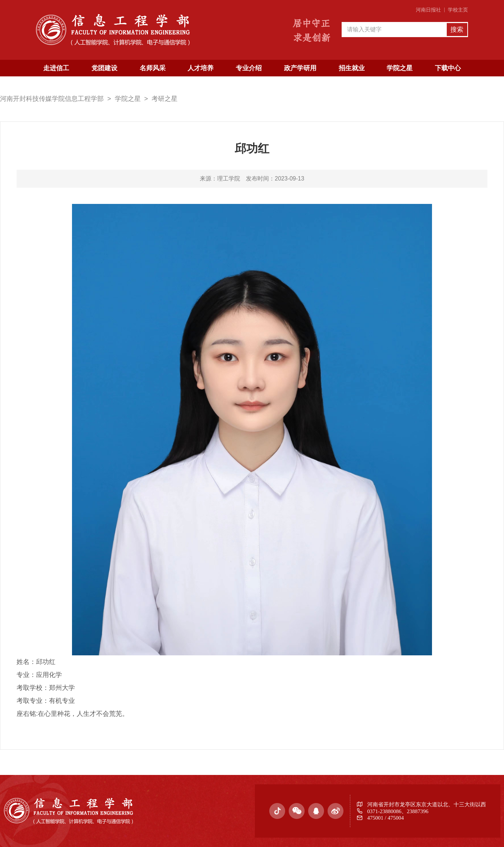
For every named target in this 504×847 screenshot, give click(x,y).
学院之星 (400, 68)
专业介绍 (249, 68)
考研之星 (165, 99)
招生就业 (352, 68)
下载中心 (448, 68)
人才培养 (201, 68)
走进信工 (56, 68)
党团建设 (104, 68)
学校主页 (458, 10)
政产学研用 (300, 68)
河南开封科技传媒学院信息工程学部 (52, 99)
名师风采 (153, 68)
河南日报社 (428, 10)
